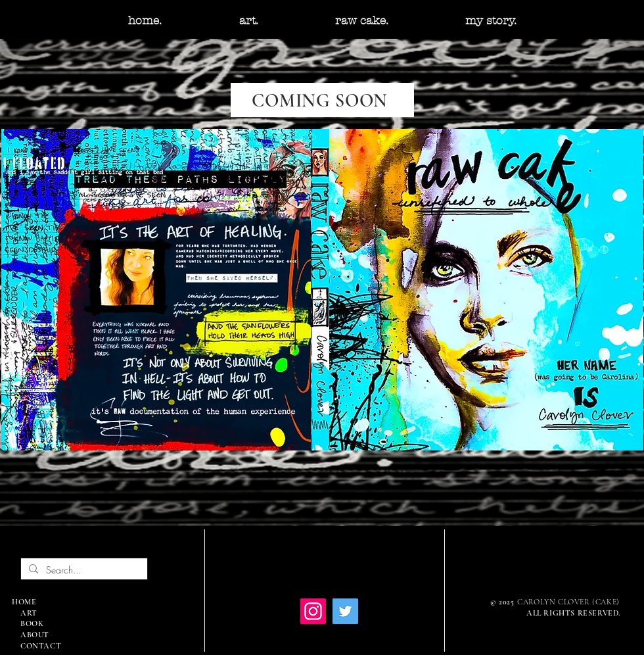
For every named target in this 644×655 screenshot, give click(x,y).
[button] (248, 20)
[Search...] (83, 570)
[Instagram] (313, 611)
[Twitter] (345, 611)
